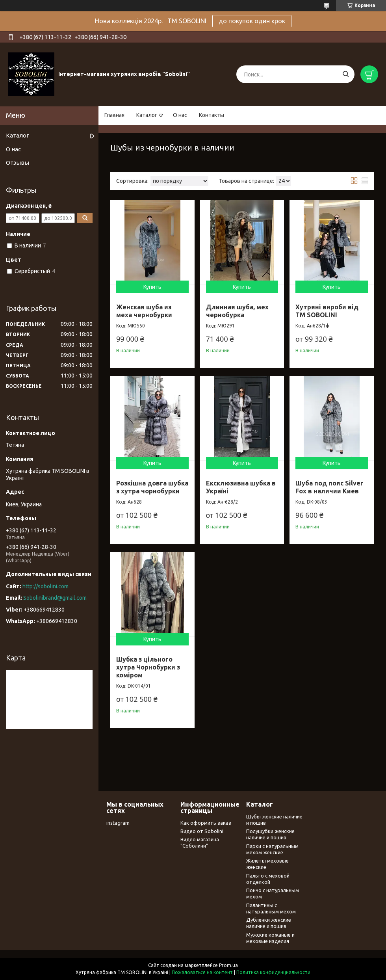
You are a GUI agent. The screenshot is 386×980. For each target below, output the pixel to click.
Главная (114, 115)
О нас (180, 115)
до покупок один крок (252, 21)
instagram (118, 823)
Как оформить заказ (206, 823)
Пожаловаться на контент (202, 972)
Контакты (212, 115)
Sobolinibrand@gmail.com (55, 598)
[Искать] (346, 74)
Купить (152, 287)
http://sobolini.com (45, 586)
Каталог (147, 115)
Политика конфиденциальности (273, 972)
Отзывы (18, 163)
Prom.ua (228, 965)
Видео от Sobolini (202, 831)
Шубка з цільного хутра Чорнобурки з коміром (148, 667)
